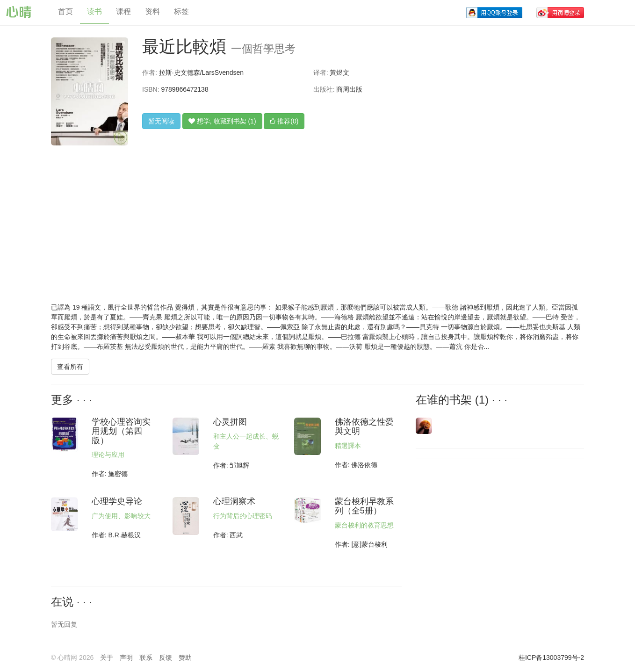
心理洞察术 (234, 501)
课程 (123, 11)
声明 (126, 658)
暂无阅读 (161, 121)
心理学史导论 (117, 501)
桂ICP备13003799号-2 (551, 658)
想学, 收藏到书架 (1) (222, 121)
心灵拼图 (230, 422)
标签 (181, 11)
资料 (152, 11)
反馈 (166, 658)
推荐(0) (284, 121)
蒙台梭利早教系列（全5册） (364, 506)
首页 (65, 11)
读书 (94, 11)
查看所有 (70, 367)
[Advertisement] (306, 213)
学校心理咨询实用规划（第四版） (121, 431)
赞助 (185, 658)
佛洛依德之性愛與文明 (364, 426)
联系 (146, 658)
